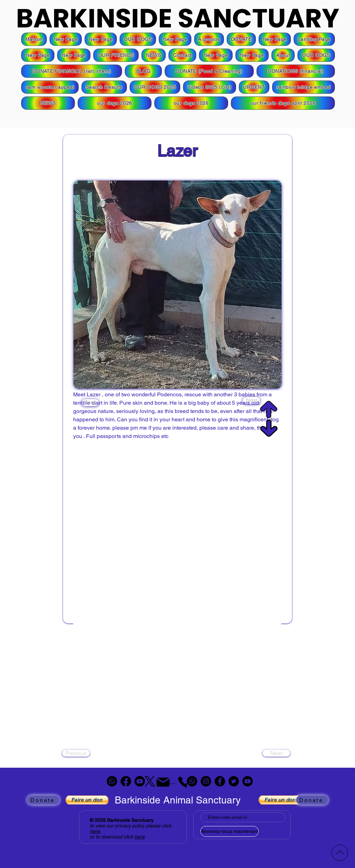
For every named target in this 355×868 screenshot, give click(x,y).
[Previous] (76, 753)
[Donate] (43, 800)
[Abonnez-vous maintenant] (230, 831)
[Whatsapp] (112, 781)
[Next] (251, 401)
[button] (241, 39)
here (95, 831)
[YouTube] (248, 781)
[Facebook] (126, 781)
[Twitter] (234, 781)
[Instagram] (206, 781)
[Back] (90, 403)
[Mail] (163, 782)
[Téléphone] (179, 782)
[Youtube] (140, 781)
